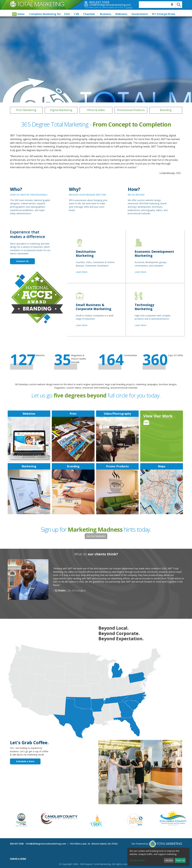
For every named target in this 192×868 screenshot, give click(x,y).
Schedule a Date (25, 761)
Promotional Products (131, 110)
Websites (121, 14)
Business (105, 14)
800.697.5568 (17, 844)
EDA (67, 14)
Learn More (82, 272)
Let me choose (137, 860)
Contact (129, 7)
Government (140, 14)
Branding (166, 110)
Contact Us (22, 261)
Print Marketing (26, 110)
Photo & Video (96, 110)
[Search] (179, 5)
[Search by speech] (172, 5)
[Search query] (157, 5)
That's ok (180, 860)
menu (21, 14)
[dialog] (158, 856)
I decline (169, 860)
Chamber (89, 14)
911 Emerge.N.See (164, 14)
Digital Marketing (61, 110)
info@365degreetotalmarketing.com (110, 5)
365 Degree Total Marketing (33, 8)
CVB (76, 14)
